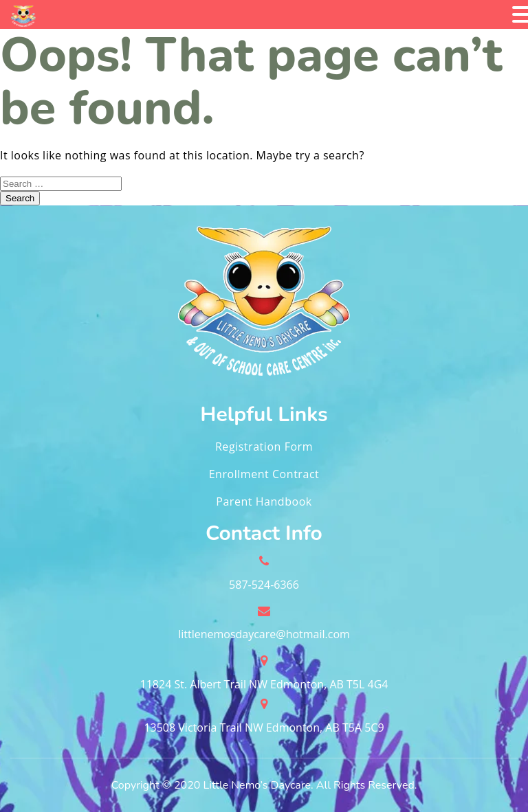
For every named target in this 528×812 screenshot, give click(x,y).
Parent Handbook (264, 501)
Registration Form (264, 447)
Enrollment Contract (264, 474)
